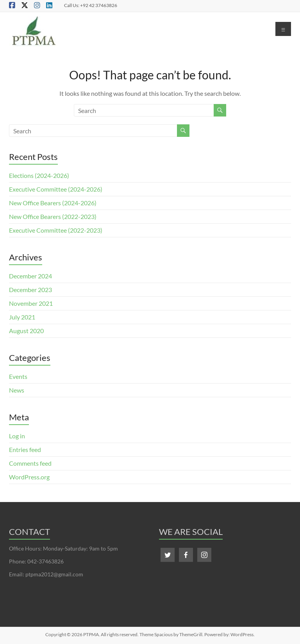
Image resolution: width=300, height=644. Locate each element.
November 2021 (31, 303)
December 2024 (30, 276)
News (17, 390)
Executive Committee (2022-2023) (56, 230)
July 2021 (22, 317)
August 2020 (26, 331)
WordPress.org (29, 477)
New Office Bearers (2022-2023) (53, 216)
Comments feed (30, 463)
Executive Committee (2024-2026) (56, 189)
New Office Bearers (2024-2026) (53, 203)
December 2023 (30, 290)
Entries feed (25, 449)
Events (18, 376)
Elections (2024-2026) (39, 175)
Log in (17, 436)
